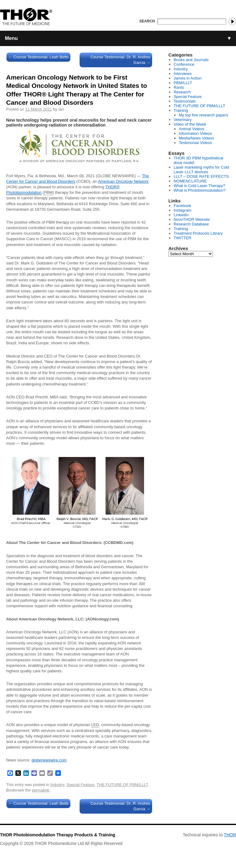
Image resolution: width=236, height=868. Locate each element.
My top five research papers (203, 115)
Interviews (183, 74)
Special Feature (80, 785)
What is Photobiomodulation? (200, 190)
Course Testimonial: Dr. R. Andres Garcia (120, 60)
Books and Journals (191, 60)
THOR (230, 835)
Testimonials (185, 101)
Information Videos (195, 133)
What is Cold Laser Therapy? (199, 186)
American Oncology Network (123, 181)
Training (181, 110)
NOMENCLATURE (190, 181)
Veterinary (183, 120)
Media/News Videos (197, 138)
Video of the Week (190, 124)
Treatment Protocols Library (198, 233)
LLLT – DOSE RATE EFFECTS (201, 176)
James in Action (188, 78)
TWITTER (183, 238)
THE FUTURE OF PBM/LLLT (122, 785)
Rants (179, 87)
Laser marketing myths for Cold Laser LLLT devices (201, 170)
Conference (184, 64)
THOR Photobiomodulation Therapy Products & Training (58, 835)
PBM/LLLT (183, 83)
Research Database (191, 224)
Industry (57, 785)
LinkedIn (181, 215)
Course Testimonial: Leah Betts (38, 57)
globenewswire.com (49, 760)
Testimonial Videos (195, 143)
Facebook (182, 206)
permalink (41, 790)
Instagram (183, 210)
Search (147, 21)
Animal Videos (192, 129)
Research (182, 92)
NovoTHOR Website (192, 219)
